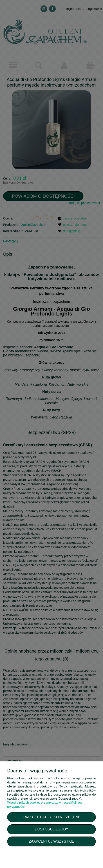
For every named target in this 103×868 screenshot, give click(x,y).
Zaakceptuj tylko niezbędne (51, 817)
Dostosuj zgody (51, 829)
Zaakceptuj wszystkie (51, 841)
